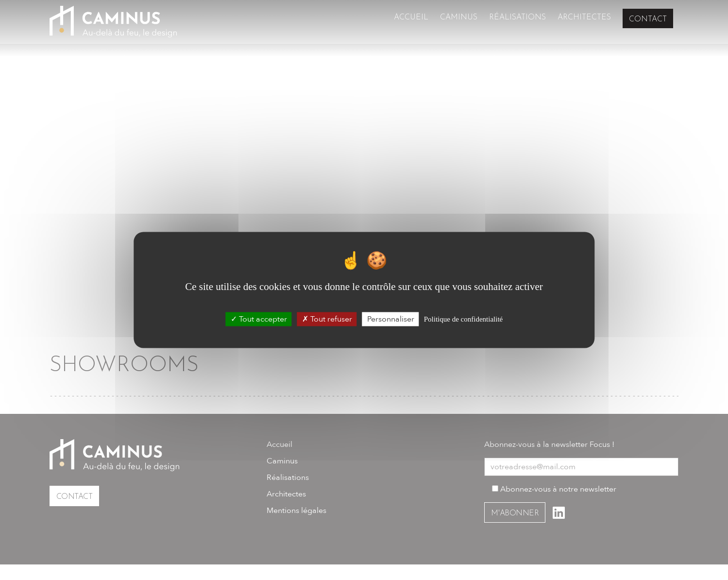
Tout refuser (327, 319)
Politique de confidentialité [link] (463, 319)
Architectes (584, 19)
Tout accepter (259, 319)
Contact (648, 19)
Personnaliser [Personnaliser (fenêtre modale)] (391, 319)
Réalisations (517, 19)
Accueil (411, 19)
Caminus (459, 19)
